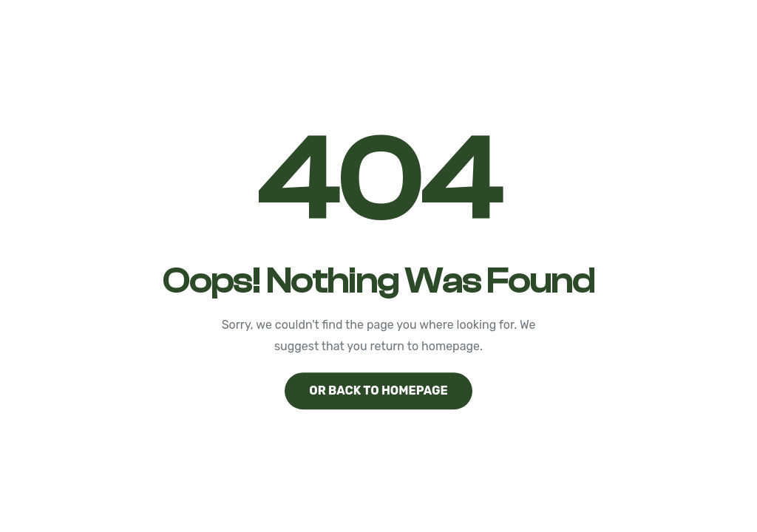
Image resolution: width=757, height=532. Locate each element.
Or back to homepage (378, 391)
